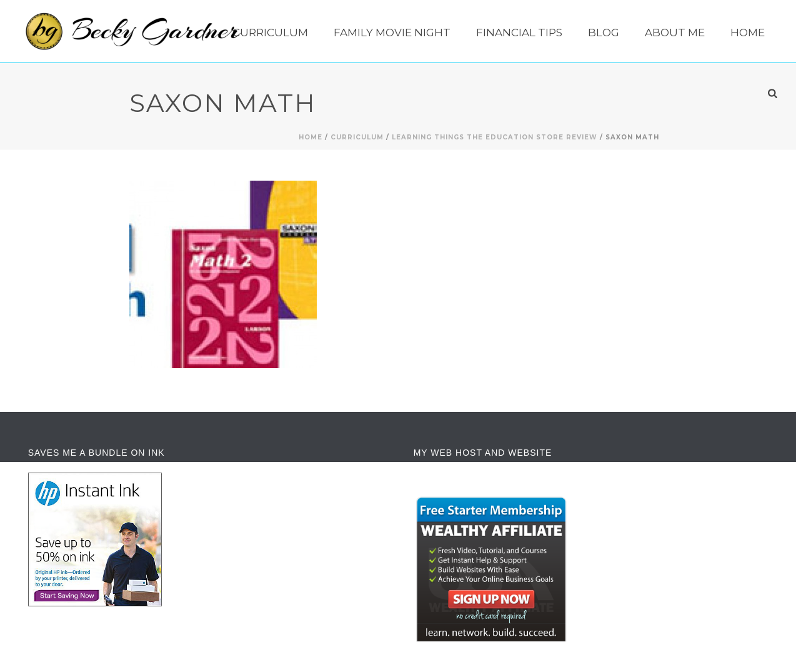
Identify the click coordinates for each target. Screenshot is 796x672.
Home (748, 33)
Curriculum (270, 33)
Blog (604, 33)
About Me (675, 33)
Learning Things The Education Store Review (495, 137)
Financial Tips (519, 33)
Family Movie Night (392, 33)
